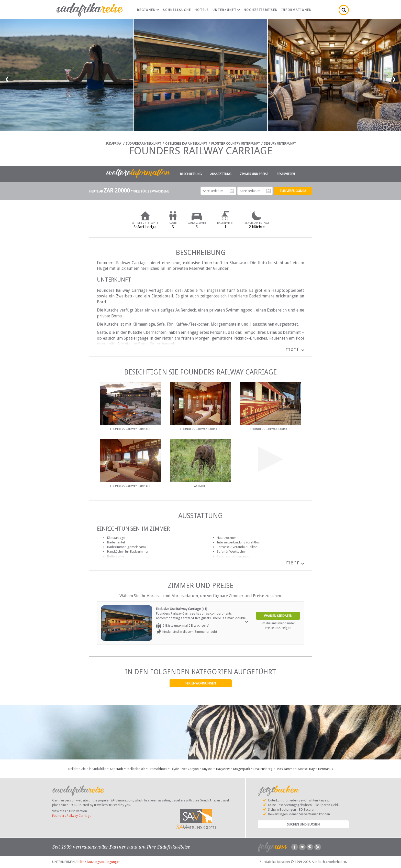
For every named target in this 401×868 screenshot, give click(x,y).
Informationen (297, 10)
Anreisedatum (232, 191)
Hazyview (223, 769)
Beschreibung (191, 174)
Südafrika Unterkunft (143, 144)
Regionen (148, 10)
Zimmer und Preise (254, 174)
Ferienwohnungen (201, 683)
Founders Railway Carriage (72, 816)
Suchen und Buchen (303, 824)
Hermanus (326, 769)
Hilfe (81, 862)
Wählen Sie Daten (278, 616)
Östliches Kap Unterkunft (186, 144)
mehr (292, 349)
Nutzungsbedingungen (104, 862)
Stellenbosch (136, 769)
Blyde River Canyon (185, 769)
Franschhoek (158, 769)
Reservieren (286, 174)
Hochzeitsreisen (261, 10)
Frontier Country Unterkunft (236, 144)
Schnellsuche (177, 10)
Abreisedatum (269, 191)
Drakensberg (263, 769)
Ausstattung (221, 174)
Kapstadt (116, 769)
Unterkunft (226, 10)
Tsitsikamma (285, 769)
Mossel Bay (306, 769)
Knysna (207, 769)
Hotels (202, 10)
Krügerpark (242, 769)
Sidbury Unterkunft (280, 144)
